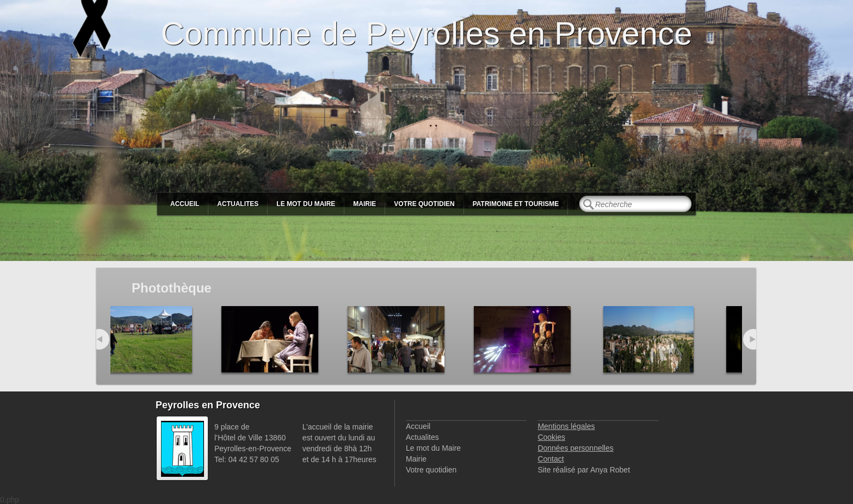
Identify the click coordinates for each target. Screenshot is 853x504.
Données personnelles (575, 448)
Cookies (551, 437)
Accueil (185, 204)
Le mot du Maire (306, 204)
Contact (551, 459)
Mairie (364, 204)
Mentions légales (566, 426)
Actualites (238, 204)
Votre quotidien (424, 204)
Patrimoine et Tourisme (516, 204)
